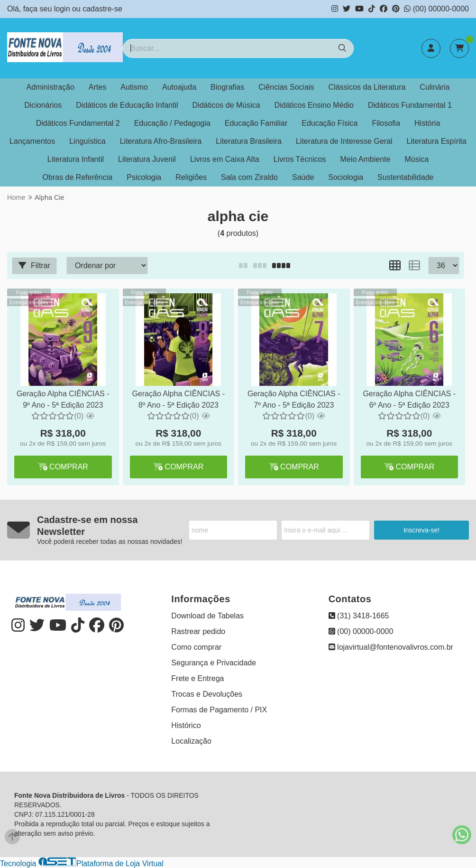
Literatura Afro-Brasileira (161, 141)
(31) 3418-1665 (359, 616)
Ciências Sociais (286, 87)
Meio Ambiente (366, 159)
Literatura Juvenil (147, 159)
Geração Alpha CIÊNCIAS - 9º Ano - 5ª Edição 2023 (63, 399)
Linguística (87, 141)
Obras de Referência (78, 177)
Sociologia (346, 177)
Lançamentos (32, 141)
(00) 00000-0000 (436, 9)
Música (416, 159)
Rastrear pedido (198, 631)
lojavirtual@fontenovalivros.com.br (391, 647)
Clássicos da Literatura (367, 87)
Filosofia (386, 123)
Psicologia (144, 177)
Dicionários (43, 105)
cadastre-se (102, 9)
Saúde (303, 177)
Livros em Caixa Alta (225, 159)
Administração (50, 87)
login (63, 9)
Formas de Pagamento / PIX (219, 710)
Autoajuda (179, 87)
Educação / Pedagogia (172, 123)
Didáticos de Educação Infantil (127, 105)
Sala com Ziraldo (249, 177)
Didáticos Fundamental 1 (410, 105)
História (427, 123)
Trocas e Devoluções (207, 694)
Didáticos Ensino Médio (314, 105)
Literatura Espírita (437, 141)
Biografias (227, 87)
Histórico (186, 725)
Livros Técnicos (300, 159)
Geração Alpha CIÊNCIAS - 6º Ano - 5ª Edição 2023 (409, 399)
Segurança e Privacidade (214, 663)
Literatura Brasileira (249, 141)
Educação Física (330, 123)
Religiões (191, 177)
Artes (97, 87)
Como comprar (196, 647)
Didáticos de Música (226, 105)
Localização (191, 741)
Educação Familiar (256, 123)
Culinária (435, 87)
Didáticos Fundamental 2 (78, 123)
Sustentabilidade (405, 177)
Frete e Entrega (197, 678)
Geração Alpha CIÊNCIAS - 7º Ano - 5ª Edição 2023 (294, 399)
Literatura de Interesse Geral (344, 141)
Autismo (134, 87)
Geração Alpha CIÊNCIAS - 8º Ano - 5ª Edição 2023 (178, 399)
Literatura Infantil (76, 159)
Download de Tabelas (207, 616)
